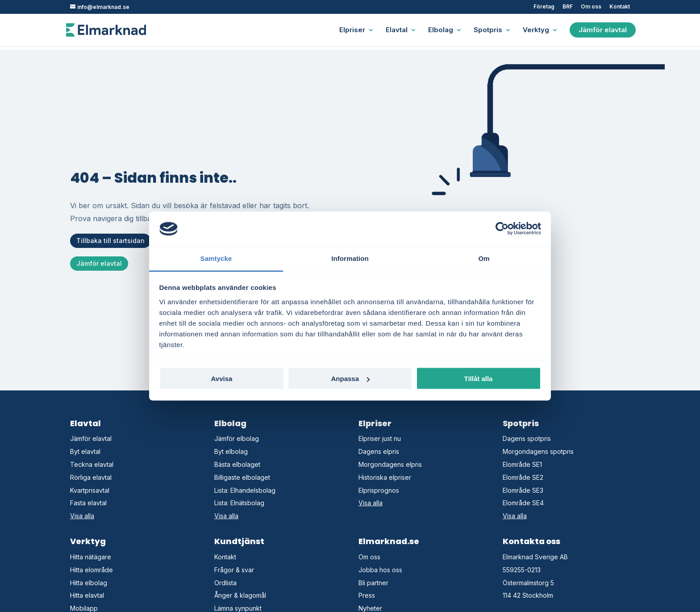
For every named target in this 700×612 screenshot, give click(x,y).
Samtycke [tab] (216, 258)
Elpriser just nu (380, 438)
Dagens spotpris (527, 438)
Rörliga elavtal (91, 477)
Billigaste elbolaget (242, 477)
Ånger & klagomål (240, 595)
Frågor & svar (234, 570)
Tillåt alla (479, 379)
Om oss (591, 7)
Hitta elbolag (89, 583)
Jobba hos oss (380, 570)
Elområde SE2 (523, 477)
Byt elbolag (231, 451)
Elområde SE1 (522, 464)
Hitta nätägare (91, 557)
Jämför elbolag (237, 438)
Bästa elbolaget (237, 464)
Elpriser (352, 30)
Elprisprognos (379, 490)
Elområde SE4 (523, 503)
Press (367, 595)
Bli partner (373, 583)
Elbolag (441, 30)
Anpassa (350, 379)
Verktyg (536, 30)
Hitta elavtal (87, 595)
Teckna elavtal (92, 464)
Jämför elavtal (603, 30)
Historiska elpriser (385, 477)
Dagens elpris (379, 451)
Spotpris (488, 30)
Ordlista (225, 583)
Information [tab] (350, 258)
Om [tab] (484, 258)
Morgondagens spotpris (538, 451)
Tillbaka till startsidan (110, 241)
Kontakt (620, 7)
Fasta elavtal (88, 503)
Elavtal (397, 30)
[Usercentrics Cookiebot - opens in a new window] (502, 229)
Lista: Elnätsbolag (239, 503)
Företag (544, 7)
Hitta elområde (92, 570)
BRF (568, 7)
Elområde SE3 (523, 490)
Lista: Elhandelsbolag (245, 490)
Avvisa (222, 379)
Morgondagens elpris (390, 464)
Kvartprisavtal (90, 490)
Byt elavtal (85, 451)
